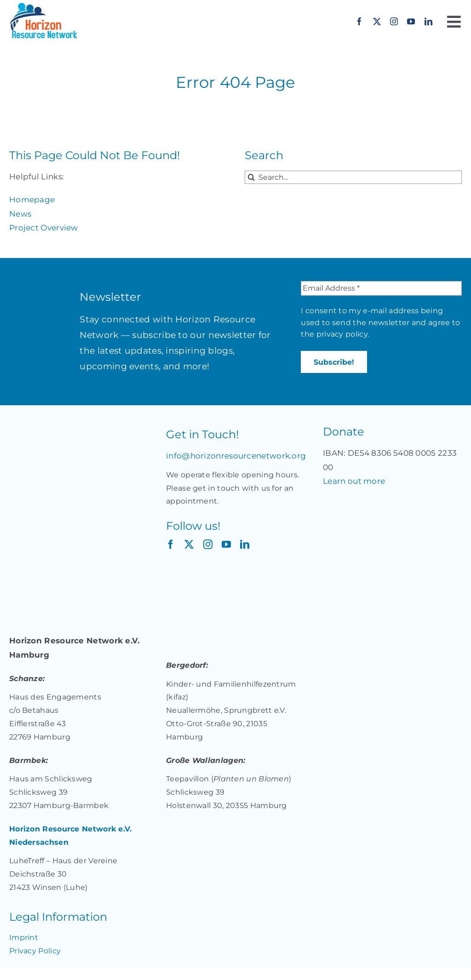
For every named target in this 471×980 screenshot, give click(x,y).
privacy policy (342, 334)
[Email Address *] (381, 288)
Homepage (32, 200)
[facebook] (359, 21)
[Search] (251, 177)
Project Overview (44, 228)
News (20, 214)
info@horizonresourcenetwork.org (236, 456)
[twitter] (377, 21)
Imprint (24, 937)
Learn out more (354, 481)
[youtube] (411, 21)
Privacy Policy (35, 951)
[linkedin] (428, 21)
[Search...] (353, 177)
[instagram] (394, 21)
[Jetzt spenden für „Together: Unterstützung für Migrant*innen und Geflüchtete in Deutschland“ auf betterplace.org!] (360, 497)
